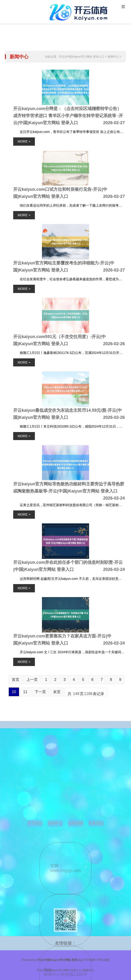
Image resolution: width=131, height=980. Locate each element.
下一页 (40, 692)
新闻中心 (113, 57)
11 (25, 692)
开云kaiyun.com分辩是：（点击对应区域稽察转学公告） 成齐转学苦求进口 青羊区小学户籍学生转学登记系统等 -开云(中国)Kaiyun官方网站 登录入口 (68, 116)
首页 (16, 680)
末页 (57, 692)
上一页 (32, 680)
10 (14, 692)
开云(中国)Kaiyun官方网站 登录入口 (82, 57)
